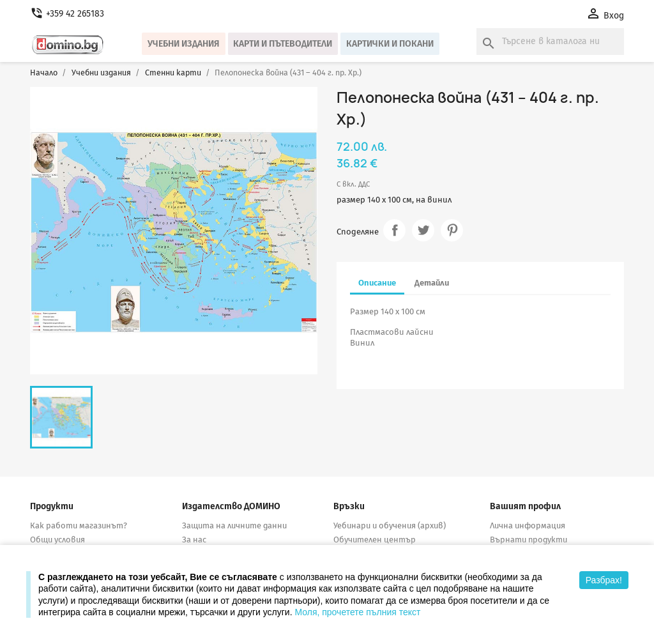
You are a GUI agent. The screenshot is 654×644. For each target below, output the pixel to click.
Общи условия (57, 540)
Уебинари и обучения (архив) (390, 525)
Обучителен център (375, 540)
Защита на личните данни (234, 525)
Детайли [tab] (432, 283)
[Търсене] (550, 42)
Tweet (423, 230)
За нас (194, 540)
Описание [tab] (377, 283)
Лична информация (528, 525)
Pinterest (452, 230)
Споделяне (394, 230)
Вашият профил (525, 506)
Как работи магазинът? (79, 525)
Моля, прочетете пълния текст (357, 612)
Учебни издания (184, 44)
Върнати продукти (529, 540)
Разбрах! (604, 580)
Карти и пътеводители (283, 44)
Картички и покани (390, 44)
